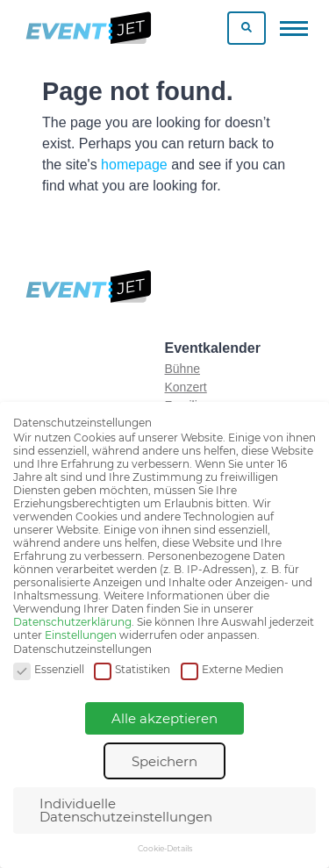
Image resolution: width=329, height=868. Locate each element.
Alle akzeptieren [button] (164, 718)
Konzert (186, 387)
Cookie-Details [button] (165, 848)
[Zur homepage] (87, 28)
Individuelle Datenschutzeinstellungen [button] (126, 810)
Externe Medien (232, 670)
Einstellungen (81, 635)
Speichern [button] (164, 761)
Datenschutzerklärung (72, 622)
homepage (134, 165)
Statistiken (132, 670)
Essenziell (49, 670)
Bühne (182, 369)
